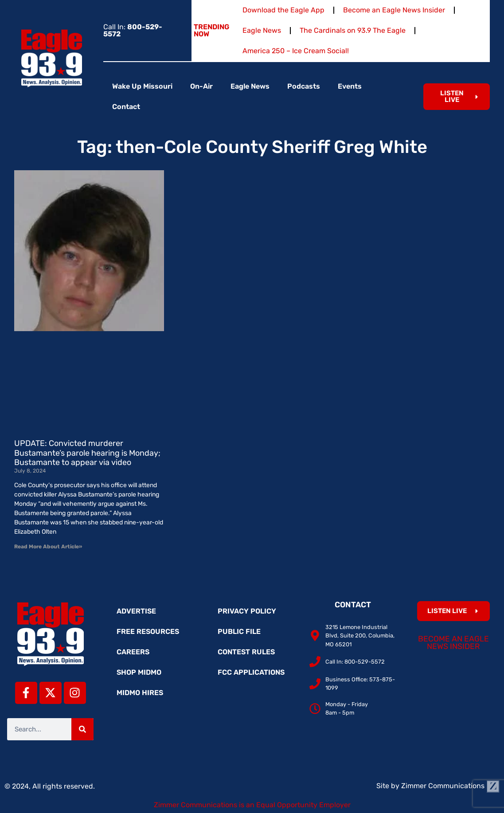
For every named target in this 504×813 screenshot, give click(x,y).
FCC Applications (251, 672)
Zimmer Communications (450, 786)
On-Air (201, 86)
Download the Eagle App (283, 10)
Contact (126, 107)
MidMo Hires (140, 693)
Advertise (136, 611)
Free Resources (148, 631)
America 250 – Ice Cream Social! (296, 51)
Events (350, 86)
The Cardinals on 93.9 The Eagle (353, 30)
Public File (239, 631)
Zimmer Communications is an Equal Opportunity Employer (252, 805)
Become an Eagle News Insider (394, 10)
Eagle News (262, 30)
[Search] (82, 729)
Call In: (133, 30)
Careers (133, 652)
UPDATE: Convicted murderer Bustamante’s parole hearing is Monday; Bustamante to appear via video (87, 453)
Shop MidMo (139, 672)
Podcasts (304, 86)
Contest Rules (246, 652)
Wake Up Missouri (142, 86)
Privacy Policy (247, 611)
